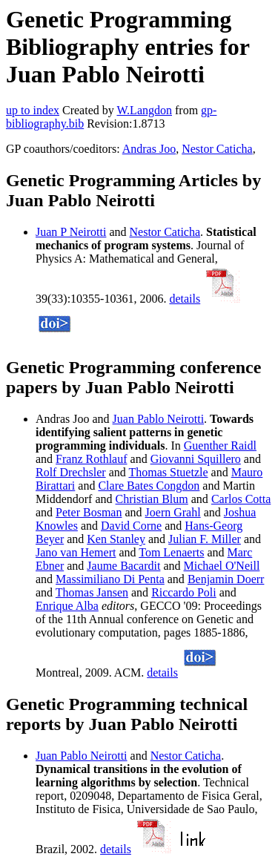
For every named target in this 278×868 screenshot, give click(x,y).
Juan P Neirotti (71, 232)
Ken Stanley (116, 539)
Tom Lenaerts (171, 552)
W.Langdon (144, 110)
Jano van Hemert (76, 552)
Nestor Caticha (217, 149)
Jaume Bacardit (123, 566)
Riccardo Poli (184, 592)
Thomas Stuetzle (168, 472)
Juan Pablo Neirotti (159, 419)
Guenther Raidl (220, 445)
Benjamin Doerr (226, 579)
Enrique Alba (67, 606)
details (185, 299)
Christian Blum (152, 499)
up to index (33, 110)
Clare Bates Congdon (149, 486)
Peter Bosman (89, 512)
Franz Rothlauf (91, 459)
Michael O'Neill (222, 566)
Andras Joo (149, 149)
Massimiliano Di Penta (110, 579)
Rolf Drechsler (71, 472)
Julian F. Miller (205, 539)
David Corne (131, 526)
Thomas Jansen (92, 592)
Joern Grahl (173, 512)
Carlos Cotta (241, 499)
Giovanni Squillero (196, 459)
